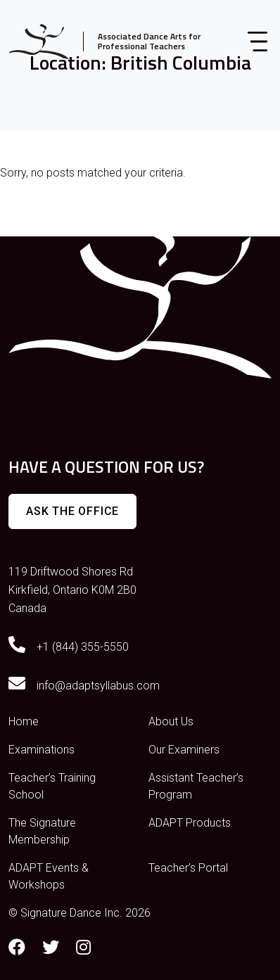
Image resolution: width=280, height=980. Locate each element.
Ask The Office (72, 511)
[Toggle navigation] (257, 42)
